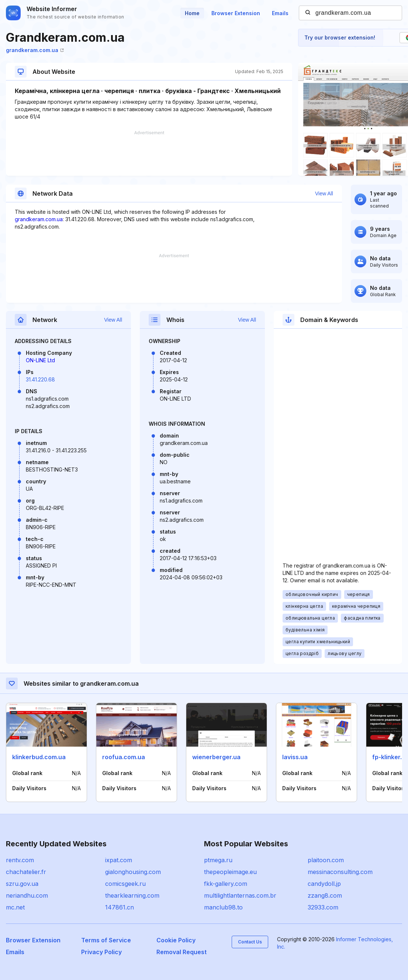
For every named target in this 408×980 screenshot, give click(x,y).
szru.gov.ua (22, 884)
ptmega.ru (218, 860)
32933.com (323, 907)
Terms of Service (106, 940)
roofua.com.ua (124, 757)
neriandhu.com (27, 895)
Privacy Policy (101, 952)
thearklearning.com (132, 895)
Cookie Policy (176, 940)
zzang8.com (325, 895)
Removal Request (181, 952)
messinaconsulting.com (340, 872)
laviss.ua (295, 757)
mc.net (15, 907)
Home (192, 13)
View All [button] (324, 193)
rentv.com (20, 860)
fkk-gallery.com (226, 884)
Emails (280, 13)
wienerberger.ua (216, 757)
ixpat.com (119, 860)
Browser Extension (236, 13)
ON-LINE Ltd (40, 360)
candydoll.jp (324, 884)
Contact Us (250, 942)
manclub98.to (223, 907)
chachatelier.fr (26, 872)
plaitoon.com (326, 860)
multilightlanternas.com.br (240, 895)
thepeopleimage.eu (230, 872)
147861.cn (120, 907)
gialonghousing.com (133, 872)
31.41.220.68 (40, 379)
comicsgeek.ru (125, 884)
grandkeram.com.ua (35, 50)
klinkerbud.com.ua (39, 757)
